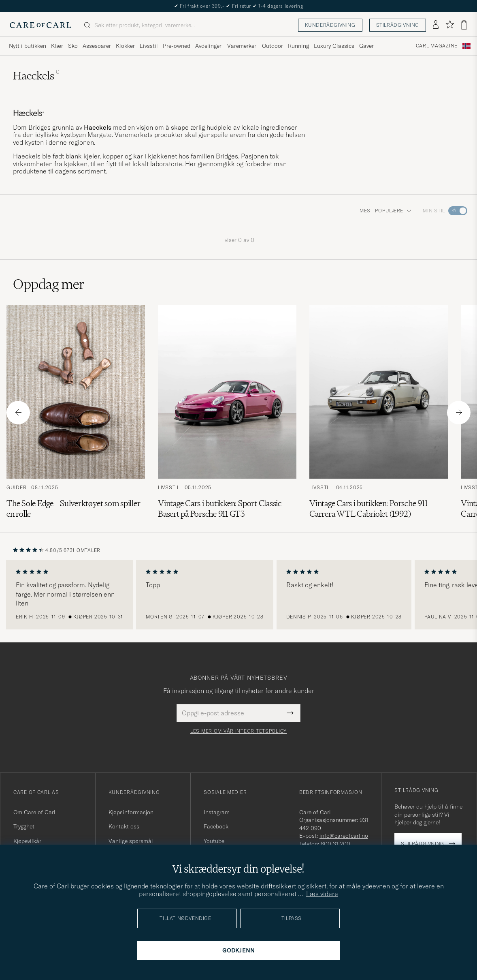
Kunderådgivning (330, 25)
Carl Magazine (437, 46)
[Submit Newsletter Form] (290, 713)
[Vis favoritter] (450, 25)
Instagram (217, 812)
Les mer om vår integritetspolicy (238, 731)
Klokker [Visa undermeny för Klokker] (125, 46)
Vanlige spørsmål (131, 841)
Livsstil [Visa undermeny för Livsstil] (149, 46)
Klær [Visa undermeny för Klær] (57, 46)
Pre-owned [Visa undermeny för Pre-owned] (177, 46)
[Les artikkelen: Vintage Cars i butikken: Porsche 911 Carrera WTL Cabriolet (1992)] (379, 412)
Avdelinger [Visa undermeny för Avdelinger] (208, 46)
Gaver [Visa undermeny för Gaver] (366, 46)
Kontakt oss (124, 826)
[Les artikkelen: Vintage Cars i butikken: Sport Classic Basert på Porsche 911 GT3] (227, 412)
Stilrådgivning (398, 25)
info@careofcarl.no (344, 836)
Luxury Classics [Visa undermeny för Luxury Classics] (334, 46)
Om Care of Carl (34, 812)
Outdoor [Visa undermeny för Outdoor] (273, 46)
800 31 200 (335, 844)
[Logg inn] (436, 25)
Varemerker (242, 46)
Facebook (216, 826)
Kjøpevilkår (27, 841)
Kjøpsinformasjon (131, 812)
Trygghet (24, 826)
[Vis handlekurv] (464, 25)
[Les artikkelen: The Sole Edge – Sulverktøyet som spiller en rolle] (76, 412)
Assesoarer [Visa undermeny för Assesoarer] (97, 46)
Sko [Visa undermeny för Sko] (73, 46)
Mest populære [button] (385, 211)
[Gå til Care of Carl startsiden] (40, 25)
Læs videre (322, 894)
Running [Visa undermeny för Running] (298, 46)
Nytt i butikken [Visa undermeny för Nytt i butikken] (28, 46)
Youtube (214, 841)
